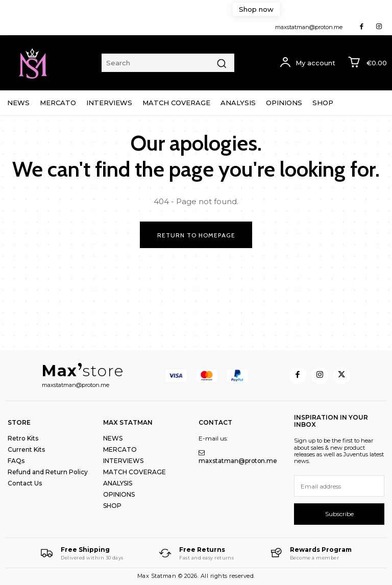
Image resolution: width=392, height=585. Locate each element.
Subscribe (339, 514)
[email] (339, 486)
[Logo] (82, 553)
